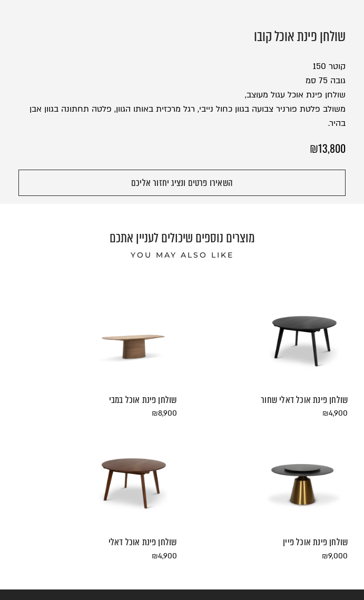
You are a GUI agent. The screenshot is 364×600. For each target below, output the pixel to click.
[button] (182, 183)
